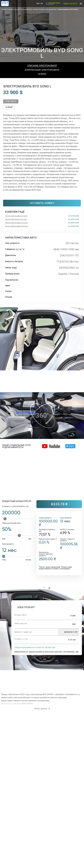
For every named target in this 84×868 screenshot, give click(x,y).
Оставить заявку (42, 203)
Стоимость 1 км (21, 639)
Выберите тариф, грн (23, 632)
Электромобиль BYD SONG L (68, 9)
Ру (42, 4)
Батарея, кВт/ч (21, 615)
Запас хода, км (21, 624)
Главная (4, 9)
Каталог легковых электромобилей (45, 9)
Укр (38, 4)
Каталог (11, 9)
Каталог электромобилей (23, 9)
